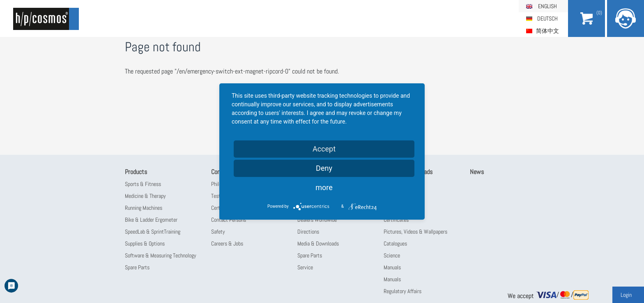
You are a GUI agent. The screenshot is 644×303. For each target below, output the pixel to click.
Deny (324, 168)
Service (305, 267)
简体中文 (547, 31)
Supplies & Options (145, 243)
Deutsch (547, 18)
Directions (308, 232)
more (324, 187)
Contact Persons (229, 220)
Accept (324, 149)
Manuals (392, 267)
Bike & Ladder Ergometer (151, 220)
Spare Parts (137, 267)
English (547, 6)
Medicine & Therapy (145, 196)
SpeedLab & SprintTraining (153, 232)
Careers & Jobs (227, 243)
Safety (218, 232)
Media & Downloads (318, 243)
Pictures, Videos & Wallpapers (415, 232)
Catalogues (395, 243)
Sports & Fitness (143, 184)
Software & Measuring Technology (161, 255)
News (477, 172)
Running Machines (144, 208)
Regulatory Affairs (402, 291)
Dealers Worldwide (317, 220)
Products (136, 172)
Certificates (396, 220)
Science (392, 255)
